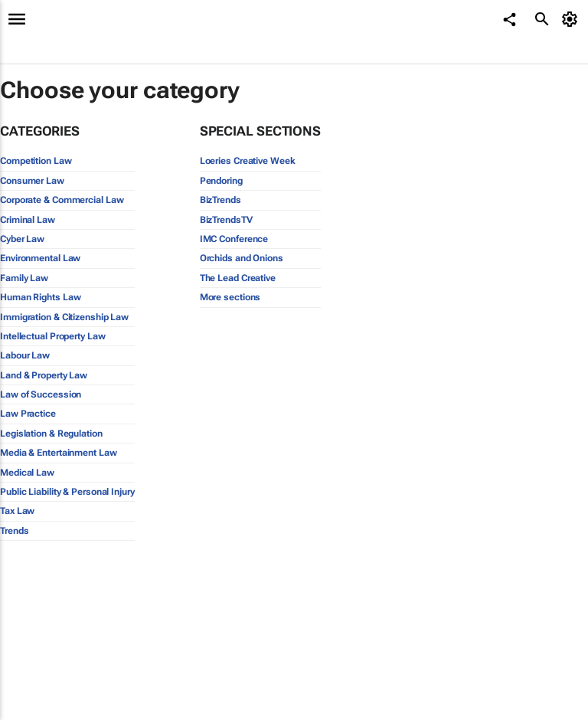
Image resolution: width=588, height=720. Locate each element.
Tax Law (17, 511)
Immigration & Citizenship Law (64, 317)
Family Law (24, 278)
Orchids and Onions (242, 258)
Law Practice (28, 414)
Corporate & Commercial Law (62, 200)
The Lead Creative (238, 278)
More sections (230, 297)
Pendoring (221, 181)
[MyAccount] (572, 19)
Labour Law (25, 355)
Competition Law (36, 161)
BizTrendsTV (226, 220)
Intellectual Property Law (53, 336)
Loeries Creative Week (248, 161)
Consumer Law (32, 181)
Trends (14, 531)
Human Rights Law (40, 297)
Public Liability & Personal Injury (67, 492)
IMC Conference (234, 239)
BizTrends (220, 200)
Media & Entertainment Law (59, 453)
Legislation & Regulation (51, 434)
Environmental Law (40, 258)
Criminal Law (28, 220)
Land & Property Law (44, 375)
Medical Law (27, 473)
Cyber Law (22, 239)
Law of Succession (41, 394)
